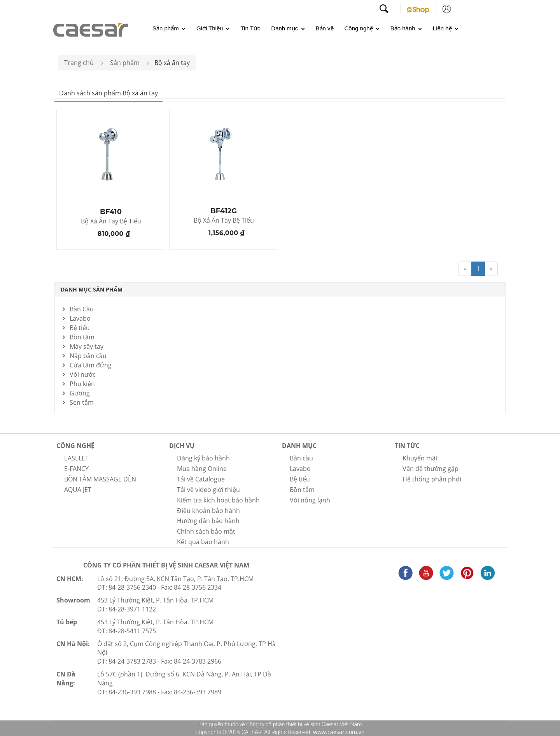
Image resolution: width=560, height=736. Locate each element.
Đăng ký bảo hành (203, 458)
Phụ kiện (82, 384)
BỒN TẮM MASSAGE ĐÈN (100, 479)
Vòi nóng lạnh (310, 500)
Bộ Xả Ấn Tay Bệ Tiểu (111, 221)
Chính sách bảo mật (206, 531)
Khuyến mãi (420, 458)
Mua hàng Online (202, 469)
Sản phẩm (169, 28)
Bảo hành (406, 28)
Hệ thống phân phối (432, 479)
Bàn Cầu (82, 309)
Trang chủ (79, 63)
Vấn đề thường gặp (430, 469)
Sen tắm (82, 402)
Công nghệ (362, 28)
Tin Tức (250, 28)
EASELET (76, 458)
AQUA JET (78, 490)
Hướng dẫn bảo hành (208, 521)
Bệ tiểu (80, 328)
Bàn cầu (301, 458)
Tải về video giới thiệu (208, 490)
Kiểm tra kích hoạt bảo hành (218, 500)
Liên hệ (446, 28)
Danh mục (288, 28)
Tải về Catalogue (201, 479)
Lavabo (80, 318)
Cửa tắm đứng (91, 365)
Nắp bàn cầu (88, 356)
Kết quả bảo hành (203, 542)
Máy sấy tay (87, 346)
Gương (80, 393)
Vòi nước (83, 374)
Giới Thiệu (213, 28)
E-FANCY (76, 469)
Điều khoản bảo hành (208, 511)
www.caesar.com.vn (338, 732)
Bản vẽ (325, 28)
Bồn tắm (82, 337)
